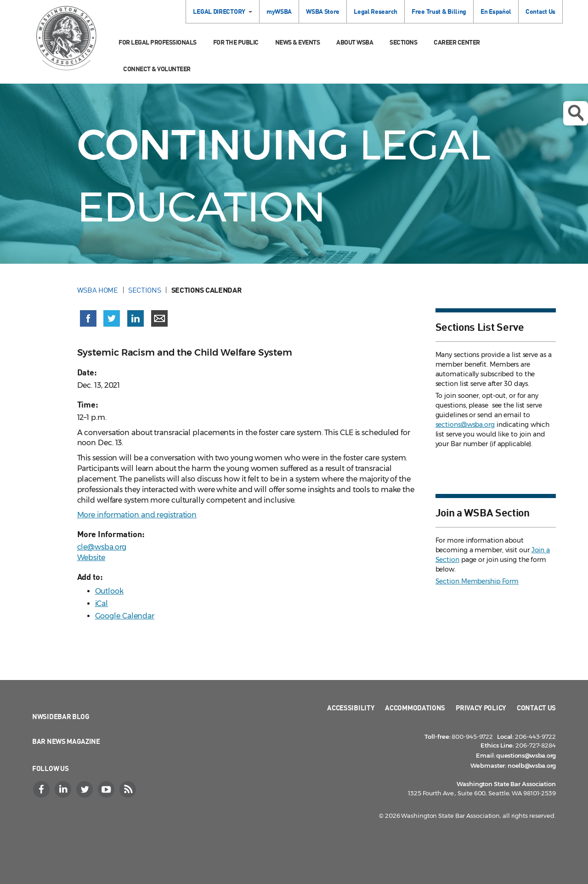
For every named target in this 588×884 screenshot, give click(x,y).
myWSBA (279, 11)
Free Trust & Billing (439, 11)
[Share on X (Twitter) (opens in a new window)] (112, 318)
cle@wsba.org (102, 547)
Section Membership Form (477, 581)
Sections (403, 42)
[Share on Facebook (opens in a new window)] (88, 318)
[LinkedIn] (64, 789)
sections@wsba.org (465, 425)
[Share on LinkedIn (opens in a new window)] (136, 318)
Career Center (457, 42)
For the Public (236, 42)
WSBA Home (98, 290)
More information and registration (137, 515)
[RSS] (129, 789)
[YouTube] (107, 789)
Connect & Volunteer (157, 69)
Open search (576, 113)
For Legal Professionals (158, 42)
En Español (496, 11)
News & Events (298, 42)
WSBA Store (323, 11)
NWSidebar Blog (61, 716)
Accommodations (415, 708)
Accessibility (351, 708)
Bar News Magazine (66, 741)
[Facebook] (42, 789)
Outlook (109, 591)
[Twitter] (85, 789)
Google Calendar (125, 616)
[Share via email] (159, 318)
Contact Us (540, 11)
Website (91, 558)
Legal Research (376, 11)
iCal (102, 603)
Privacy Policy (481, 708)
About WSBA (355, 42)
